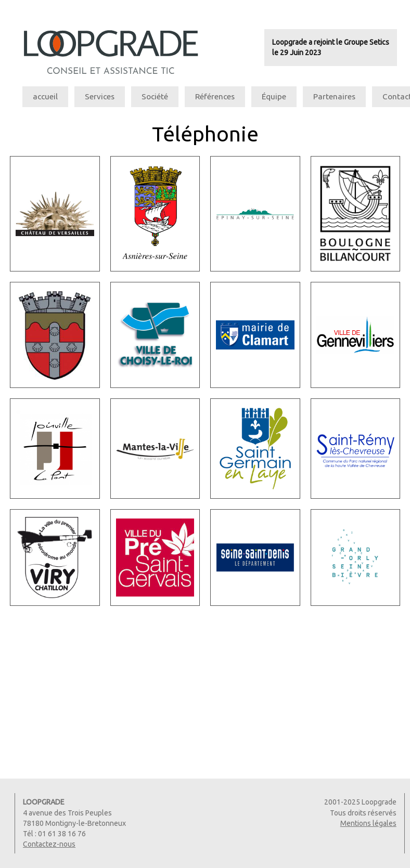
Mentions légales (368, 823)
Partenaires (334, 96)
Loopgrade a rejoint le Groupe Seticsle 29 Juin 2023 (331, 47)
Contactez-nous (49, 844)
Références (215, 96)
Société (155, 96)
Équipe (274, 96)
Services (100, 96)
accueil (45, 96)
